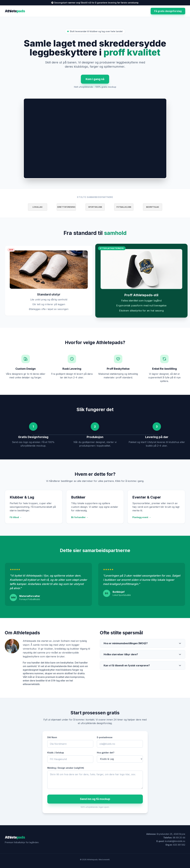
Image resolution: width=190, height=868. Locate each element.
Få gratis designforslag (168, 11)
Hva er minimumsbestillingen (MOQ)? (143, 643)
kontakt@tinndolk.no (175, 841)
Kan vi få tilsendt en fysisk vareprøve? (143, 665)
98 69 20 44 (179, 838)
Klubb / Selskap (56, 753)
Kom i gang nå (95, 79)
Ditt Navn (52, 737)
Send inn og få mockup (95, 799)
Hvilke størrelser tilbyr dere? (143, 654)
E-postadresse (105, 737)
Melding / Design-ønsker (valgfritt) (66, 768)
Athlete (15, 11)
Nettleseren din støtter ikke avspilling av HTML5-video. (95, 138)
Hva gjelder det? (106, 753)
